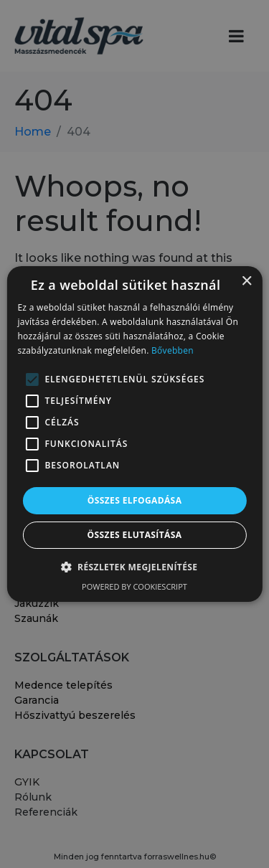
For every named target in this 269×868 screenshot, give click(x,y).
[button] (135, 567)
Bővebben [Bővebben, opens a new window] (173, 350)
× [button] (246, 282)
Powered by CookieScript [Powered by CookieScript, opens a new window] (134, 586)
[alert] (134, 434)
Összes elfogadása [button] (135, 500)
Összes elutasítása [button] (135, 535)
